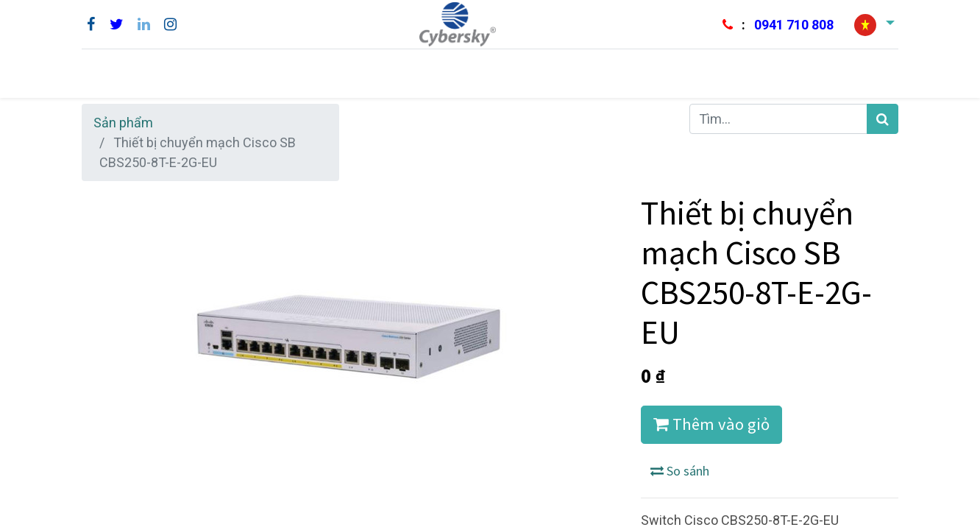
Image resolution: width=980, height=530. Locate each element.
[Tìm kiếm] (883, 119)
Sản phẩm (123, 123)
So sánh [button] (680, 471)
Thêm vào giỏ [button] (711, 424)
